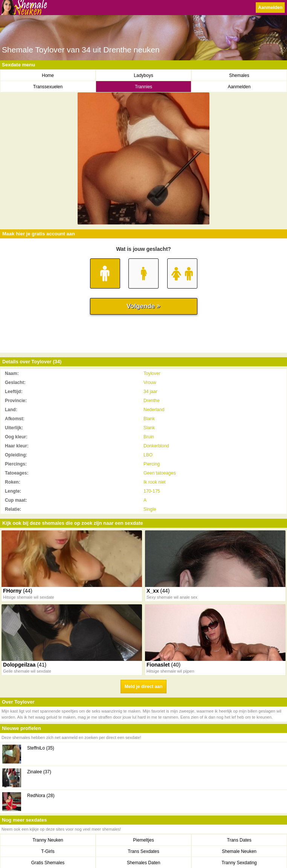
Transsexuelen (48, 87)
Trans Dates (239, 840)
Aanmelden (270, 8)
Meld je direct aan (144, 687)
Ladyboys (143, 75)
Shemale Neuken (239, 851)
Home (48, 75)
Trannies (143, 87)
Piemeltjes (143, 840)
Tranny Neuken (48, 840)
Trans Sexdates (143, 851)
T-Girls (48, 851)
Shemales (239, 75)
